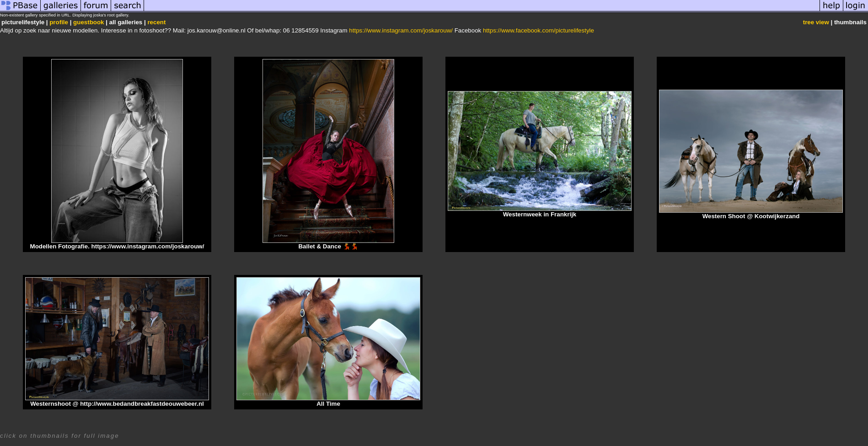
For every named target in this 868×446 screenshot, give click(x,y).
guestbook (88, 22)
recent (156, 22)
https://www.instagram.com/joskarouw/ (401, 30)
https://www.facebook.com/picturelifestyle (538, 30)
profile (59, 22)
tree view (816, 22)
